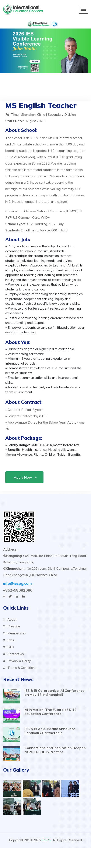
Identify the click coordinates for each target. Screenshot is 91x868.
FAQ (8, 647)
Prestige (12, 626)
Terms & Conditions (20, 668)
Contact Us (13, 654)
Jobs (9, 640)
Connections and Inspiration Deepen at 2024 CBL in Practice (55, 750)
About (10, 619)
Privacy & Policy (17, 661)
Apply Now (23, 477)
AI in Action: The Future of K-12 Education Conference (51, 712)
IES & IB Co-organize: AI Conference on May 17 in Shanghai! (55, 693)
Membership (14, 633)
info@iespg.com (17, 583)
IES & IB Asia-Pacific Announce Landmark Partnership (50, 731)
